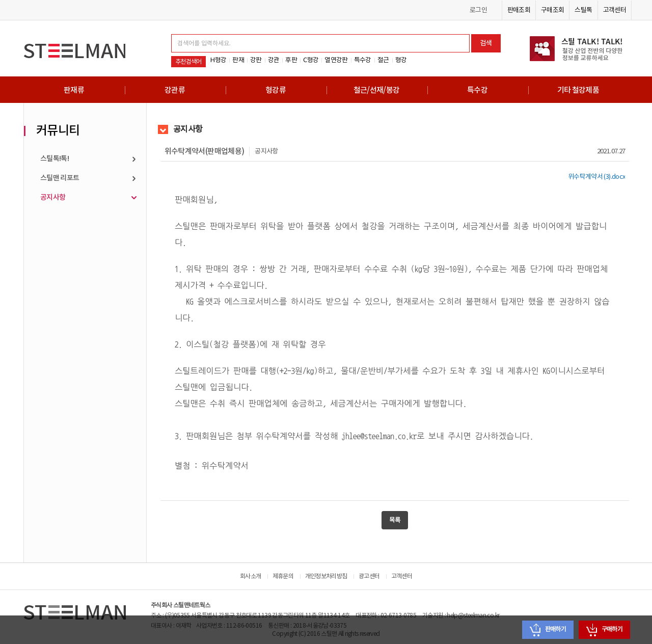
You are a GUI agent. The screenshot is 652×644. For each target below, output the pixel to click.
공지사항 (53, 197)
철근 (383, 60)
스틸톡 (583, 10)
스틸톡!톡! (55, 159)
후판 (291, 60)
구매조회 (552, 10)
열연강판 (336, 60)
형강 (401, 60)
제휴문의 (283, 576)
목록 (395, 520)
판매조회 (519, 10)
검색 (486, 43)
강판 (256, 60)
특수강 (363, 60)
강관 (274, 60)
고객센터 (615, 10)
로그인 (478, 10)
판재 (238, 60)
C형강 (311, 60)
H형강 (218, 60)
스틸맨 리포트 (60, 178)
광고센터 (369, 576)
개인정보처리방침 (326, 576)
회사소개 (250, 576)
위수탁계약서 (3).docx (596, 177)
